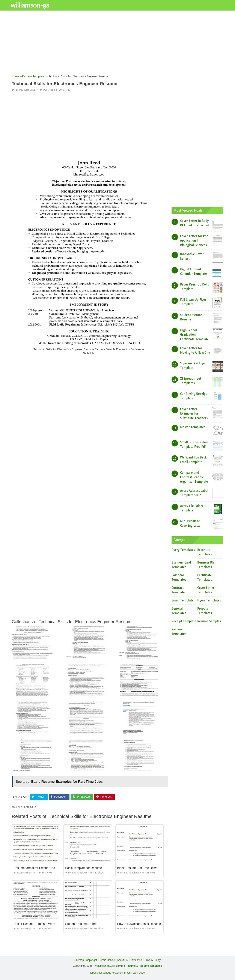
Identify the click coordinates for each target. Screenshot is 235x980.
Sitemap (79, 960)
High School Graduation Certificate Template (194, 335)
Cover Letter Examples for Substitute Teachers (194, 413)
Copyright (91, 960)
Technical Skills (27, 807)
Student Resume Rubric (81, 924)
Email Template (183, 600)
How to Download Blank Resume (139, 924)
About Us (122, 960)
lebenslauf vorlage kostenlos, (107, 973)
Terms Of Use (107, 960)
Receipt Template (184, 621)
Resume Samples (209, 621)
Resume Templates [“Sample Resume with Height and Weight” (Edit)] (150, 966)
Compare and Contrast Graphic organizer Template (194, 477)
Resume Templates (25, 90)
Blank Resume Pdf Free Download (140, 868)
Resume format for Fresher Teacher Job (40, 868)
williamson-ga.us (104, 966)
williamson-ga (33, 5)
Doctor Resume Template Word (34, 924)
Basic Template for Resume (84, 868)
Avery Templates (183, 550)
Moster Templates (193, 427)
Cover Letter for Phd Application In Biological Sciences (194, 240)
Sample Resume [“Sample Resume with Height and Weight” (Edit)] (126, 966)
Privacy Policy (153, 960)
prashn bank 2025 (134, 973)
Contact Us (136, 960)
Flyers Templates (209, 600)
